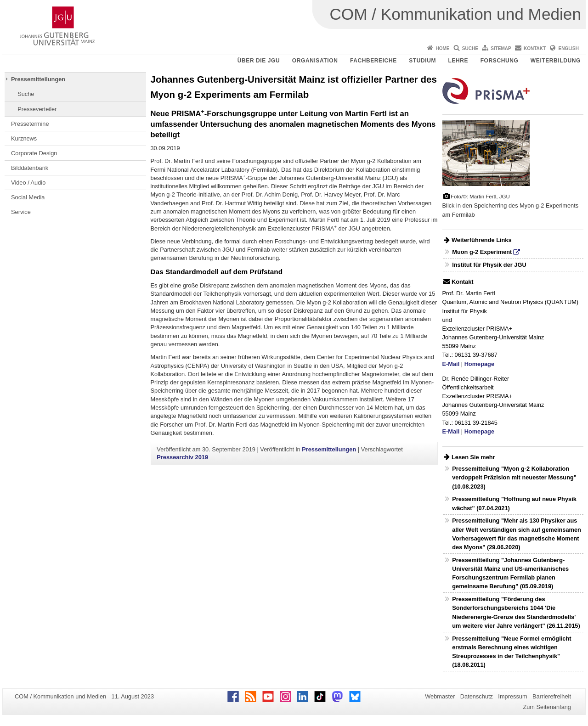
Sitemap (501, 48)
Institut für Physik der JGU (489, 265)
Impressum (512, 696)
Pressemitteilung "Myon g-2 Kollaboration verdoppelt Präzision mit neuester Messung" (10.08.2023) (514, 477)
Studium (422, 61)
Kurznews (24, 138)
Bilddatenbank (30, 168)
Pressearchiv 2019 (182, 457)
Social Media (28, 197)
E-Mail (451, 364)
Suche (470, 48)
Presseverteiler (37, 109)
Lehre (458, 61)
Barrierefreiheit (552, 696)
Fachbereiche (373, 61)
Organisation (315, 61)
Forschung (500, 61)
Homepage (479, 364)
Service (21, 212)
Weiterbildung (556, 61)
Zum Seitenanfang (547, 707)
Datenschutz (477, 696)
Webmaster (440, 696)
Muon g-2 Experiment (482, 252)
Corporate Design (34, 153)
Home (442, 48)
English (569, 48)
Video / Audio (28, 183)
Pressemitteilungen (38, 79)
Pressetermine (30, 124)
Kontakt (535, 48)
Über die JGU (259, 61)
